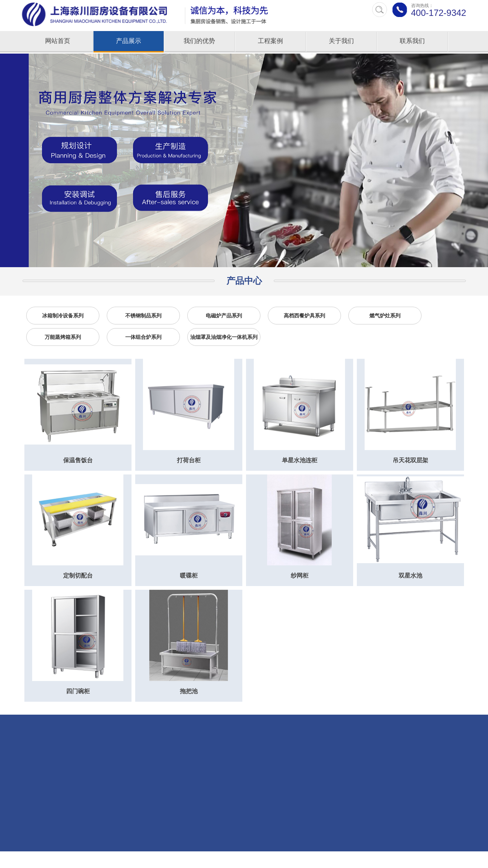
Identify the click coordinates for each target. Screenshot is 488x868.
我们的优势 (199, 42)
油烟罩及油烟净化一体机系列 (224, 337)
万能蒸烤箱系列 (63, 337)
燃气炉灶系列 (385, 316)
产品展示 (129, 42)
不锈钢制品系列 (143, 316)
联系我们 (412, 42)
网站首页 (58, 42)
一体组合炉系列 (143, 337)
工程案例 (270, 42)
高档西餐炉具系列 (304, 316)
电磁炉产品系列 (224, 316)
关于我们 (341, 42)
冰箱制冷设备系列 (63, 316)
